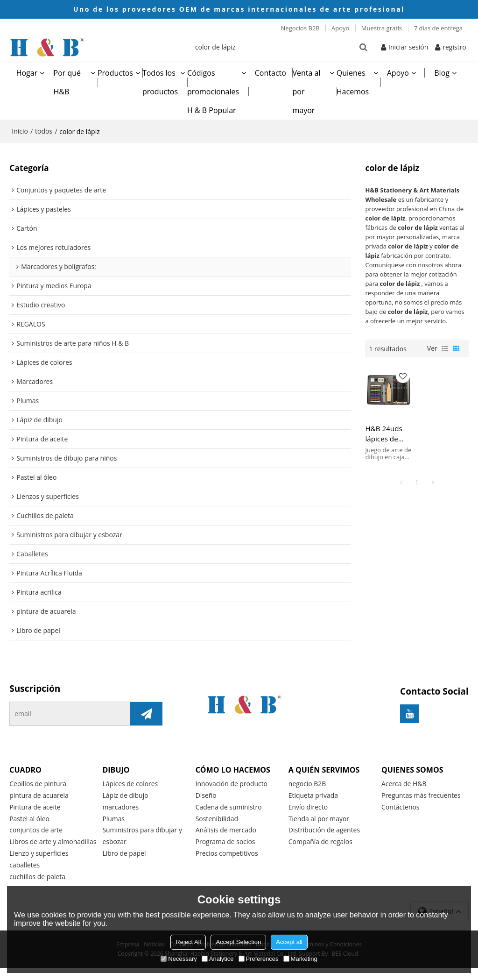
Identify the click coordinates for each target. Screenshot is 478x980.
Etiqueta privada (313, 795)
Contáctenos (401, 807)
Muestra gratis (382, 28)
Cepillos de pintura (38, 784)
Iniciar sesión (408, 46)
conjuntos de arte (36, 830)
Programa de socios (226, 842)
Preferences (259, 959)
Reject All (188, 942)
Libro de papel (124, 854)
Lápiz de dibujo (125, 795)
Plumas (113, 819)
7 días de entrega (438, 28)
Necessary (179, 959)
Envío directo (308, 807)
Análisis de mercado (226, 830)
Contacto (271, 72)
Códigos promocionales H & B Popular (213, 91)
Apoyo (340, 28)
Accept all (289, 942)
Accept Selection (238, 942)
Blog (442, 72)
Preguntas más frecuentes (421, 795)
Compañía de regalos (321, 842)
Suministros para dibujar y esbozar (142, 836)
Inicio (20, 131)
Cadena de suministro (229, 807)
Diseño (206, 795)
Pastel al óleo (29, 819)
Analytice (218, 959)
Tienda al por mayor (319, 819)
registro (454, 46)
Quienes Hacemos (353, 82)
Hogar (27, 72)
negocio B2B (307, 784)
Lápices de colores (130, 784)
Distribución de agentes (324, 830)
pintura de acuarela (39, 795)
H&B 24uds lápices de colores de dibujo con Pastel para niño (384, 433)
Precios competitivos (227, 854)
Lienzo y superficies (39, 865)
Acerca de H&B (404, 784)
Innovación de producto (232, 784)
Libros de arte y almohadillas (33, 848)
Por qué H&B (67, 82)
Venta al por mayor (306, 91)
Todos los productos (160, 82)
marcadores (120, 807)
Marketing (300, 959)
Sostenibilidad (217, 819)
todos (44, 131)
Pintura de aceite (35, 807)
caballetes (25, 877)
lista (445, 348)
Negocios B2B (300, 28)
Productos (115, 72)
